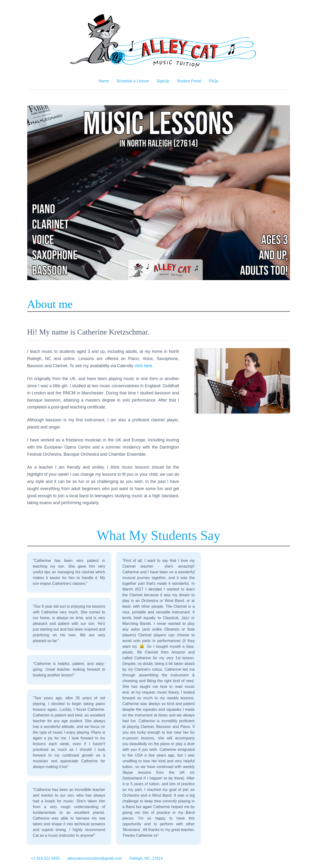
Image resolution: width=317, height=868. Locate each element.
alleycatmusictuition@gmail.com (95, 858)
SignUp (163, 81)
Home (104, 81)
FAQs (214, 81)
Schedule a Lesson (133, 81)
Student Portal (189, 81)
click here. (144, 366)
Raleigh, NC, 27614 (146, 858)
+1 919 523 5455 (46, 858)
